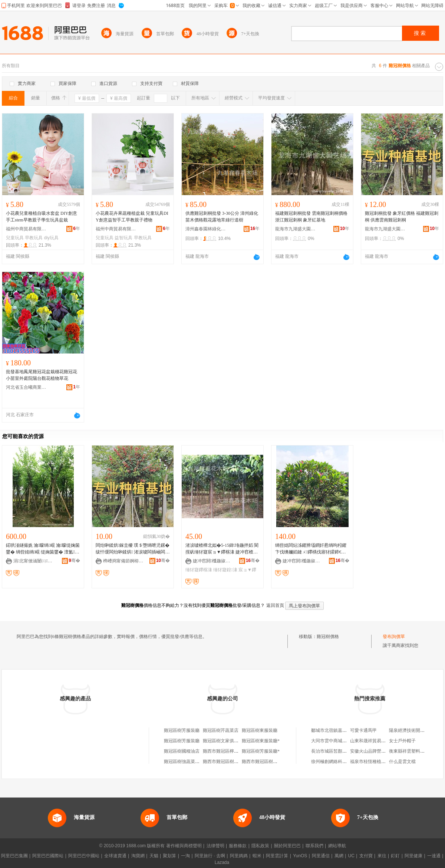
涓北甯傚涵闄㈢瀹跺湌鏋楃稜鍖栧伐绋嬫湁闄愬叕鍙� (34, 561)
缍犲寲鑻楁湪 (199, 570)
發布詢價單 (394, 637)
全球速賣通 (115, 856)
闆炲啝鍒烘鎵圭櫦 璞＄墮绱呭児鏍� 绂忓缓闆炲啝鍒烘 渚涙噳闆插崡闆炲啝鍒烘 (133, 549)
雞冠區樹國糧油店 (182, 751)
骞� (74, 560)
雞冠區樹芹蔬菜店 (221, 730)
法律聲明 (215, 846)
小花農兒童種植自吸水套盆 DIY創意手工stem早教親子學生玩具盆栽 (42, 217)
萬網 (339, 856)
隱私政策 (260, 846)
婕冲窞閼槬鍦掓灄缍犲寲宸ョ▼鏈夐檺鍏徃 (213, 561)
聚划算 (169, 856)
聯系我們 (314, 846)
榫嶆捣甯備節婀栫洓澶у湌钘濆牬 (123, 561)
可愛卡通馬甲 (363, 730)
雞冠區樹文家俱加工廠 (225, 741)
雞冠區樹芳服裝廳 (182, 730)
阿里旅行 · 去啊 (210, 856)
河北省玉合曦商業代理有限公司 (26, 387)
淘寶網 (138, 856)
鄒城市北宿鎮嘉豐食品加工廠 (340, 730)
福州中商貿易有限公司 (26, 229)
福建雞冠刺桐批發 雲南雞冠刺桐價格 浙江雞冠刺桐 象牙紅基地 (311, 217)
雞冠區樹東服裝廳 (260, 730)
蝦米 (257, 856)
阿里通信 (321, 856)
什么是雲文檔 (402, 762)
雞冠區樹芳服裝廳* (261, 751)
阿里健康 (413, 856)
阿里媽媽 (239, 856)
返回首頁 (275, 605)
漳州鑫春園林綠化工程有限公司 (206, 229)
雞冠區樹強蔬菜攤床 (184, 762)
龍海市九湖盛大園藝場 (296, 229)
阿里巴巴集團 (14, 856)
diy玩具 (51, 238)
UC (351, 856)
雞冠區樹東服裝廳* (261, 741)
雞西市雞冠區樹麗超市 (225, 762)
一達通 (434, 856)
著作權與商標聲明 (184, 846)
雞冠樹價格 (328, 637)
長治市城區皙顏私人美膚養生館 (342, 751)
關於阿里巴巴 (287, 846)
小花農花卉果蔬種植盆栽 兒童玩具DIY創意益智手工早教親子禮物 (132, 217)
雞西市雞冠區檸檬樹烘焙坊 (230, 751)
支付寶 (366, 856)
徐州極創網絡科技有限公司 (338, 762)
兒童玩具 (15, 238)
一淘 (185, 856)
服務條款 (238, 846)
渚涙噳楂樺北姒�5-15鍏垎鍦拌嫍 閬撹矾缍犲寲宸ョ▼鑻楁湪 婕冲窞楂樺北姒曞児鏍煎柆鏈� (222, 549)
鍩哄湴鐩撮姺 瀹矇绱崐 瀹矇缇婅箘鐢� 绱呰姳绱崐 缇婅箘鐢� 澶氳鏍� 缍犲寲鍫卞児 (43, 549)
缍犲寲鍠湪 (225, 570)
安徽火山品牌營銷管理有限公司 (381, 751)
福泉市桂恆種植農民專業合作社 (381, 762)
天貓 (154, 856)
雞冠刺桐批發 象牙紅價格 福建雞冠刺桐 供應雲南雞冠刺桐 (402, 217)
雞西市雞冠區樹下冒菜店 (266, 762)
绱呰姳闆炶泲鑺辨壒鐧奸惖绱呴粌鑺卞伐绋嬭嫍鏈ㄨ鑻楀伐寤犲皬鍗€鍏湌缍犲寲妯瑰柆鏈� (311, 549)
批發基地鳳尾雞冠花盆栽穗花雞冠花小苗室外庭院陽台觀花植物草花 (42, 375)
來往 (382, 856)
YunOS (300, 856)
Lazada (222, 862)
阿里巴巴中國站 (84, 856)
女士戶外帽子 (402, 741)
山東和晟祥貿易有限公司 (375, 741)
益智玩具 (123, 238)
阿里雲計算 (277, 856)
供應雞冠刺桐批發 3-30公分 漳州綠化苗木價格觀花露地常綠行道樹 (222, 217)
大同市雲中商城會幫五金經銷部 (342, 741)
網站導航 (337, 846)
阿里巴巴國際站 (48, 856)
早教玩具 (34, 238)
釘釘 (395, 856)
